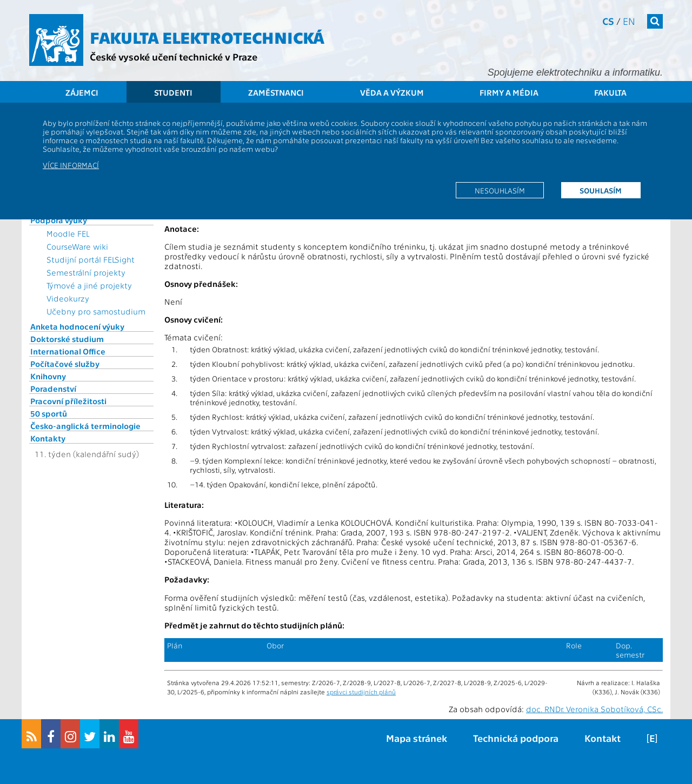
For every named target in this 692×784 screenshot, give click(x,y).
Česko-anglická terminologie (85, 426)
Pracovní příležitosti (68, 401)
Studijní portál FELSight (91, 259)
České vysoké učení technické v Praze (174, 56)
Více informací (71, 165)
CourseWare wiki (77, 246)
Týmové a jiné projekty (89, 285)
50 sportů (49, 413)
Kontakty (48, 438)
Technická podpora (516, 738)
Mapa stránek (417, 738)
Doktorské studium (67, 339)
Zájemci (82, 92)
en (629, 21)
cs (608, 21)
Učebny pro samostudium (96, 311)
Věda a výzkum (392, 92)
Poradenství (53, 388)
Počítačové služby (65, 364)
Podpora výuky (59, 220)
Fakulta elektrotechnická (207, 37)
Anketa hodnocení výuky (77, 326)
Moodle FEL (68, 233)
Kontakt (603, 738)
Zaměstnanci (276, 92)
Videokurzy (68, 298)
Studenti (173, 92)
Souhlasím (601, 190)
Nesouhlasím (500, 190)
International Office (68, 351)
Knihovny (48, 376)
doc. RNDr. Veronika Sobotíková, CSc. (594, 709)
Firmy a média (509, 92)
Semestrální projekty (86, 272)
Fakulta (610, 92)
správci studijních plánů (361, 692)
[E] (652, 738)
